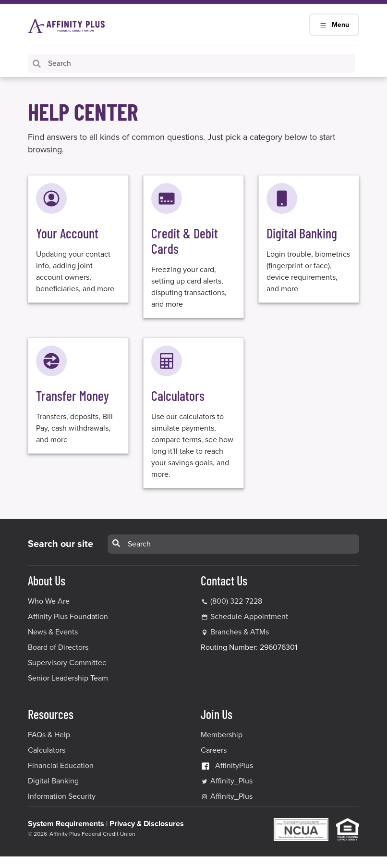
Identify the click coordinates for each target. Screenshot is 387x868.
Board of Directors (58, 647)
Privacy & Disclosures (147, 824)
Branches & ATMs (240, 632)
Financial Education (61, 766)
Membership (222, 735)
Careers (214, 750)
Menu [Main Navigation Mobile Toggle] (334, 25)
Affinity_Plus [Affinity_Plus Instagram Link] (227, 796)
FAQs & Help (49, 735)
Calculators (47, 750)
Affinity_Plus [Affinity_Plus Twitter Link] (227, 781)
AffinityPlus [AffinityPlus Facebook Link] (227, 766)
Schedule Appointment (249, 617)
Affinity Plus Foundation (68, 617)
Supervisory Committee (67, 663)
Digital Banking (53, 781)
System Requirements (66, 824)
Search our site (60, 544)
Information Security (62, 796)
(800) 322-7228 (231, 601)
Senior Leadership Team (68, 678)
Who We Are (49, 601)
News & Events (53, 632)
